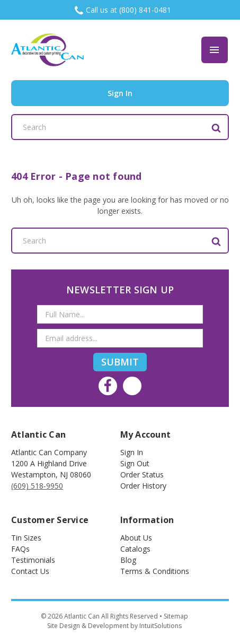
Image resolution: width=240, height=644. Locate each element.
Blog (128, 560)
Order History (143, 486)
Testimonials (33, 560)
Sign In (132, 452)
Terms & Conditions (155, 571)
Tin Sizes (26, 538)
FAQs (20, 549)
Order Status (142, 475)
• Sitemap (174, 616)
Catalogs (135, 549)
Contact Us (30, 571)
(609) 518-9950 (37, 486)
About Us (136, 538)
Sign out (135, 463)
